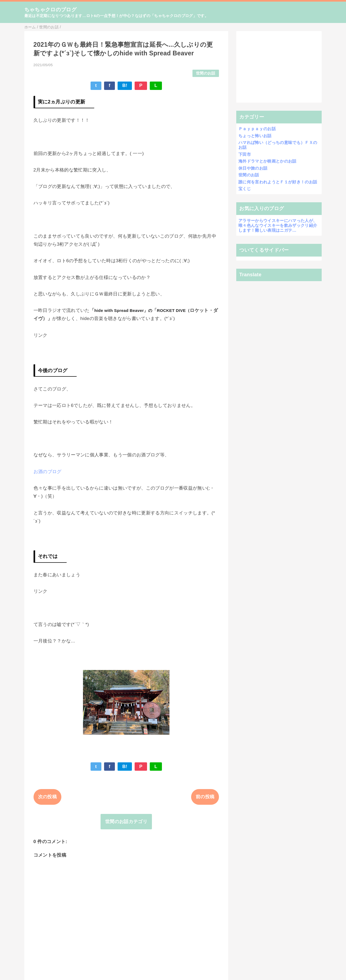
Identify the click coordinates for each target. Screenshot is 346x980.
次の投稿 (47, 797)
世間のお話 (206, 73)
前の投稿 (205, 797)
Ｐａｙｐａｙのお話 (257, 129)
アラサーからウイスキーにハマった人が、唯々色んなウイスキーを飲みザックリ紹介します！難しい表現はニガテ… (278, 225)
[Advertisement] (279, 67)
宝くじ (245, 189)
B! (125, 85)
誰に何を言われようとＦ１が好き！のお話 (278, 182)
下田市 (245, 154)
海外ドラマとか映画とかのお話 (267, 161)
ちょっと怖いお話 (255, 136)
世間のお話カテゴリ (126, 822)
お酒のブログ (48, 472)
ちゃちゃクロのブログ (50, 10)
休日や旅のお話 (253, 168)
